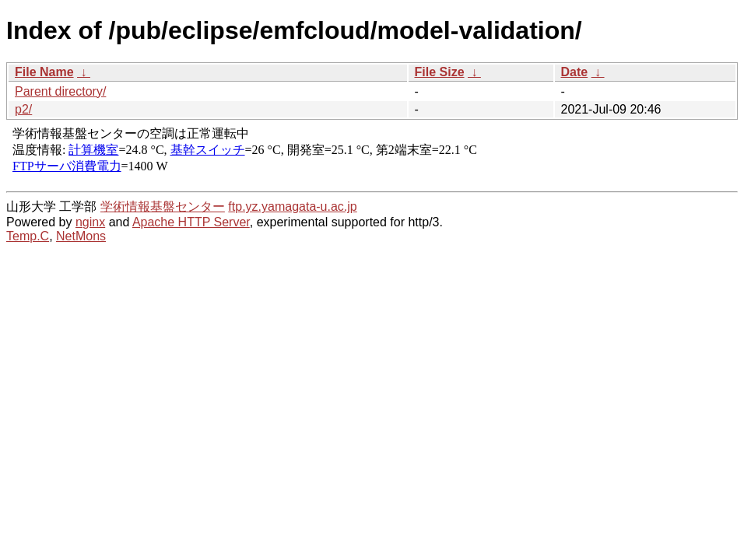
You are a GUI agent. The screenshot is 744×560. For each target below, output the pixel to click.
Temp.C (28, 236)
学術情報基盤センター (163, 206)
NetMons (81, 236)
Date (575, 72)
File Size (440, 72)
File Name (44, 72)
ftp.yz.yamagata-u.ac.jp (292, 206)
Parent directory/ (60, 91)
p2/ (23, 109)
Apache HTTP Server (191, 222)
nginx (90, 222)
